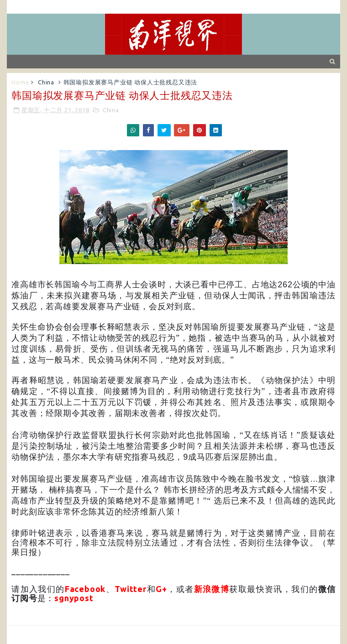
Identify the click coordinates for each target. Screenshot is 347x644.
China (46, 82)
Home (20, 82)
